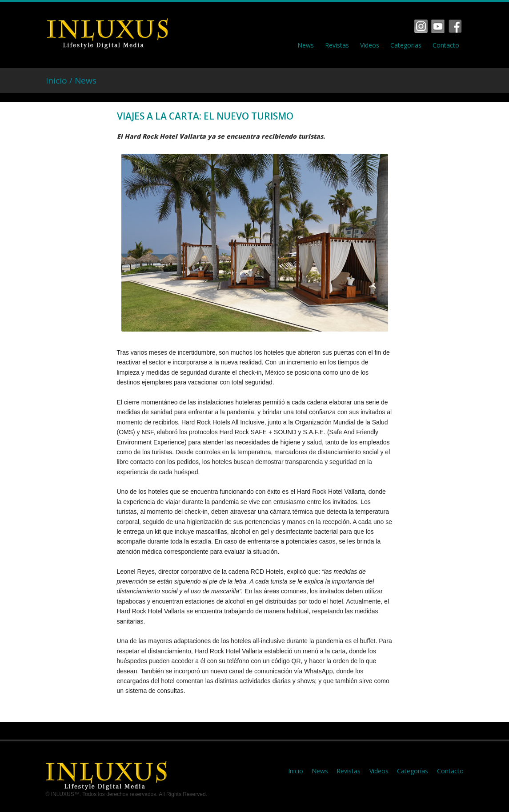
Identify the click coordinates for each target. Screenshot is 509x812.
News (306, 45)
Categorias (406, 45)
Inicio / (60, 80)
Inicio (296, 771)
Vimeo (438, 26)
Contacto (446, 45)
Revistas (337, 45)
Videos (370, 45)
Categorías (413, 771)
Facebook (421, 26)
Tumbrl (455, 26)
